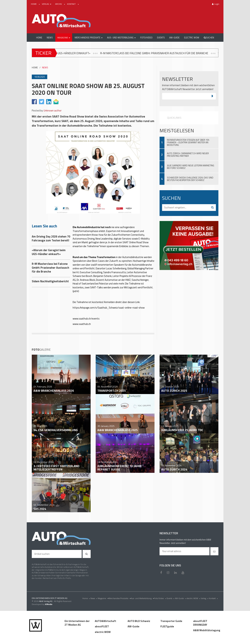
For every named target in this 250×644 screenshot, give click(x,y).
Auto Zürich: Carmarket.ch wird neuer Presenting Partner (188, 155)
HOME (34, 4)
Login (216, 4)
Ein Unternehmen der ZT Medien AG (77, 623)
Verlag (205, 598)
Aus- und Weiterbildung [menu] (142, 598)
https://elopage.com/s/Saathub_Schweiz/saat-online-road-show (109, 308)
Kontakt (214, 598)
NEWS (45, 68)
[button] (64, 38)
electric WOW (194, 598)
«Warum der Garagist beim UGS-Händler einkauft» (71, 53)
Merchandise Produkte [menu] (120, 598)
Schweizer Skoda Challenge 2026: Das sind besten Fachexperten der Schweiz (190, 179)
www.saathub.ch (82, 324)
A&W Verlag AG (46, 601)
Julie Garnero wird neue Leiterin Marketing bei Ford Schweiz (191, 167)
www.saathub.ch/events (86, 319)
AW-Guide (181, 598)
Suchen (209, 38)
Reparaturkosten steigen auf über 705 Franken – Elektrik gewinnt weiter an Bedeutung (188, 142)
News (94, 598)
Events (171, 598)
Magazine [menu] (103, 598)
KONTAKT (72, 4)
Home (86, 598)
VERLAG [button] (47, 4)
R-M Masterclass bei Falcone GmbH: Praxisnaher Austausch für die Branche (180, 53)
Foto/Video (160, 598)
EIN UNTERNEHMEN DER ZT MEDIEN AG (50, 598)
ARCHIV (59, 4)
